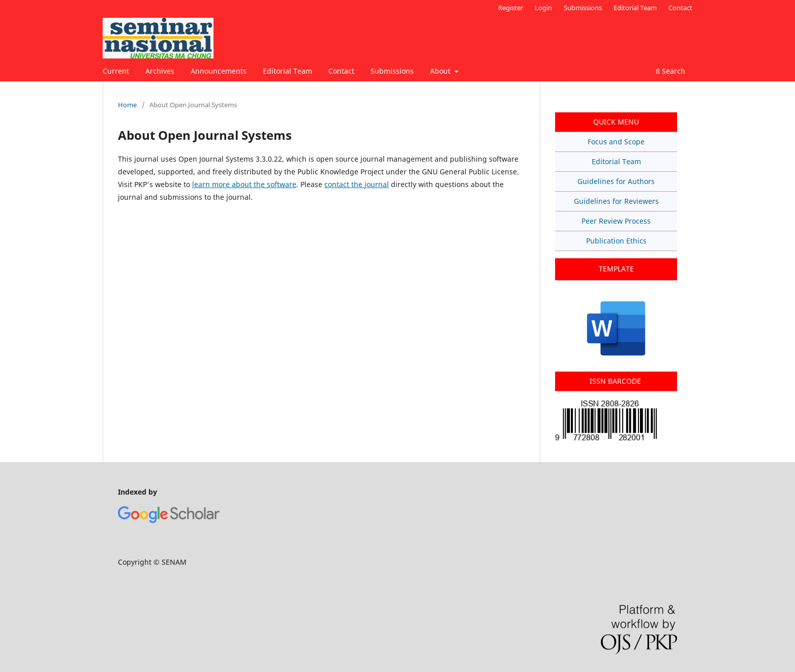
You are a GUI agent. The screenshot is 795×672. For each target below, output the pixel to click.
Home (127, 105)
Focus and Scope (616, 142)
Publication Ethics (616, 241)
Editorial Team (287, 71)
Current (116, 71)
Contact (341, 71)
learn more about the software (244, 184)
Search (670, 71)
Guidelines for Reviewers (616, 201)
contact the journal (357, 184)
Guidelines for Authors (616, 181)
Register (511, 8)
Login (543, 8)
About (441, 71)
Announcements (219, 71)
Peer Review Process (616, 221)
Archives (160, 71)
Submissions (392, 71)
